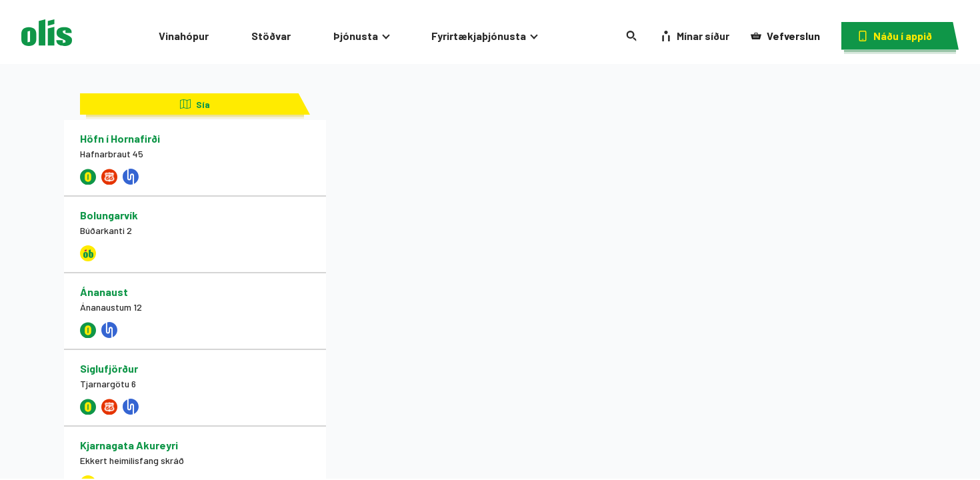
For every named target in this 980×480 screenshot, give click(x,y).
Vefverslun (785, 36)
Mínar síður (695, 36)
